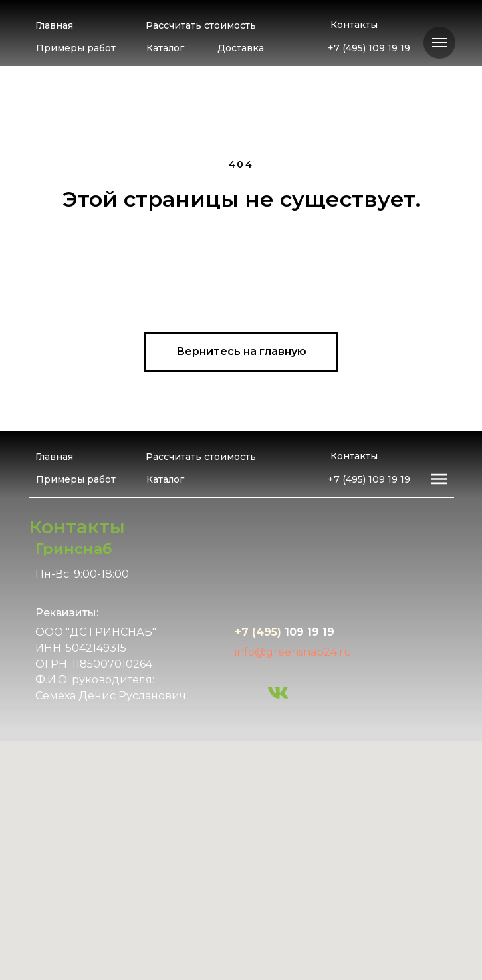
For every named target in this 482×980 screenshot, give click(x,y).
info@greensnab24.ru (293, 652)
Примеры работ (76, 48)
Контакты (354, 25)
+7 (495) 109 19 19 (369, 48)
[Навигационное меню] (439, 43)
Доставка (241, 48)
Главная (54, 25)
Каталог (165, 48)
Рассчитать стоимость (201, 25)
